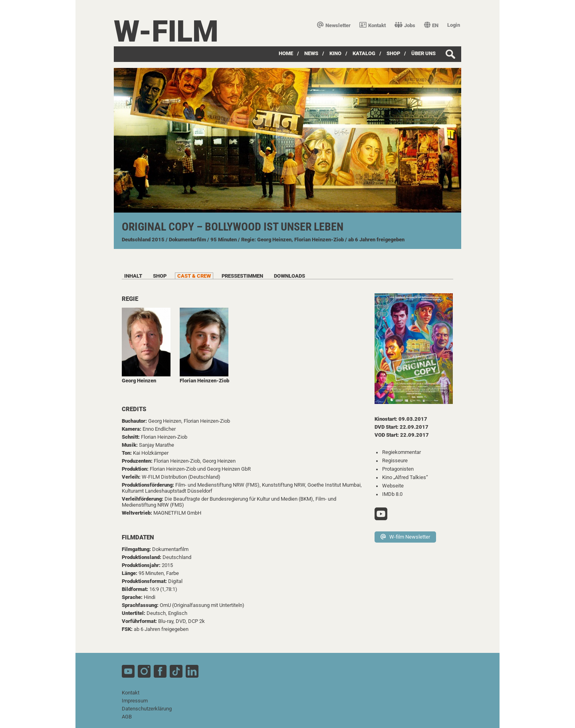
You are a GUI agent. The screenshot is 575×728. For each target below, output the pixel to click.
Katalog (364, 53)
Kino (335, 53)
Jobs (405, 25)
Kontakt (373, 25)
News (311, 53)
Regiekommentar (402, 452)
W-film (166, 31)
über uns (423, 53)
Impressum (135, 701)
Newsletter (334, 25)
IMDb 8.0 (392, 494)
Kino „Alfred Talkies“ (405, 477)
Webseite (393, 486)
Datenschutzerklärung (147, 709)
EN (431, 25)
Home (286, 53)
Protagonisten (398, 469)
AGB (127, 717)
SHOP (393, 53)
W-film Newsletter (405, 537)
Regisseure (395, 460)
